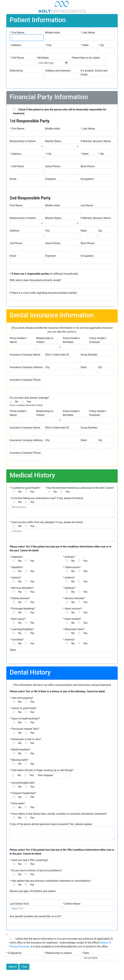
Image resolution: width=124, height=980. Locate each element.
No (17, 402)
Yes (29, 402)
